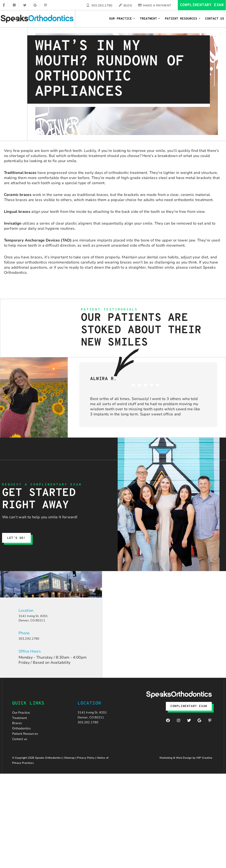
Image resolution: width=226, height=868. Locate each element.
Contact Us (215, 19)
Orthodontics (24, 737)
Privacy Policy (86, 771)
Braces (18, 730)
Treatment (150, 19)
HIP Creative (204, 771)
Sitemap (69, 771)
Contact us (21, 751)
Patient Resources (183, 19)
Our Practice (122, 19)
